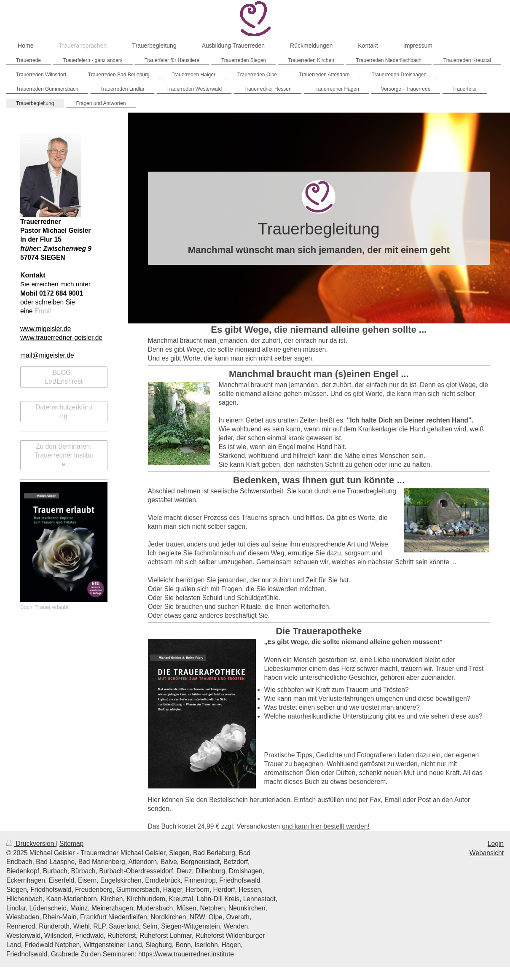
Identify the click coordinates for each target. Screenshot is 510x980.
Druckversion (31, 844)
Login (496, 844)
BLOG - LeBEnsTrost (64, 377)
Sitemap (71, 844)
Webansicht (487, 853)
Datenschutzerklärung (64, 412)
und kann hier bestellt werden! (326, 826)
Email (43, 311)
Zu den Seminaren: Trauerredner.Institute (64, 455)
